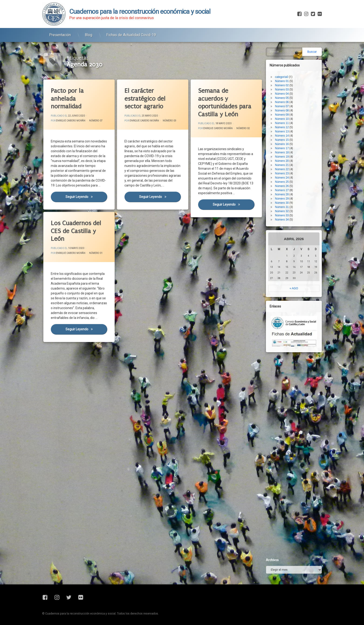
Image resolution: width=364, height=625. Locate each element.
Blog (89, 30)
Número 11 (288, 75)
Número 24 (288, 129)
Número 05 (288, 49)
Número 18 (288, 104)
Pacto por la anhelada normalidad (67, 97)
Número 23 (288, 125)
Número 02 (242, 129)
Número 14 (288, 87)
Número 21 (288, 117)
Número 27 (288, 142)
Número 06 (288, 54)
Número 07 (95, 121)
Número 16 (288, 96)
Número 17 (288, 100)
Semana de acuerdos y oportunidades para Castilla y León (223, 101)
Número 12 (288, 79)
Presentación (60, 30)
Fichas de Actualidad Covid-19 (131, 30)
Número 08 (288, 62)
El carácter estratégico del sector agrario (144, 98)
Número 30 (288, 154)
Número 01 (83, 256)
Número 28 (288, 146)
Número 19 (288, 108)
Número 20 (288, 112)
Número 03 (168, 121)
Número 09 (288, 66)
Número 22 (288, 121)
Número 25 (288, 133)
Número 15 (288, 91)
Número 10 (288, 70)
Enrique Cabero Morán (70, 120)
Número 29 (288, 150)
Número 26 (288, 138)
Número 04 (288, 45)
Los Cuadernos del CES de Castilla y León (76, 219)
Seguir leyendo (86, 195)
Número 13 (288, 83)
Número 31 (288, 159)
